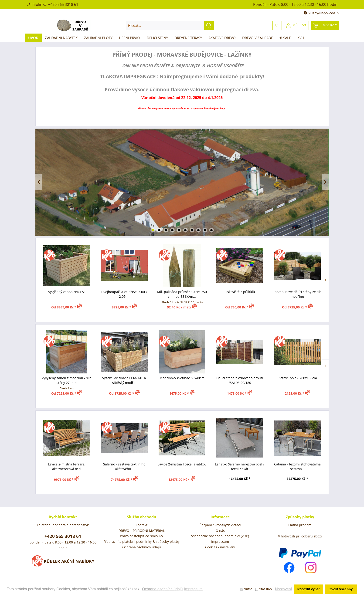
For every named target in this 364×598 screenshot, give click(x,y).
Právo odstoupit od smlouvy (141, 536)
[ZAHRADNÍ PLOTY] (98, 38)
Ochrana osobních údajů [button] (162, 589)
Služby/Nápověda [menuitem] (320, 13)
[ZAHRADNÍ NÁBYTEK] (61, 38)
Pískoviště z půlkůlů (240, 292)
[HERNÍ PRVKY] (130, 38)
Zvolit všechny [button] (341, 589)
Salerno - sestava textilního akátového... (124, 466)
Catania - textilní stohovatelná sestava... (297, 466)
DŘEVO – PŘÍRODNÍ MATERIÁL (142, 531)
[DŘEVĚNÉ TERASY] (188, 38)
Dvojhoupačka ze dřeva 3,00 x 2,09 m (124, 294)
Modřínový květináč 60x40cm (182, 378)
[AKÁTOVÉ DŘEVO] (222, 38)
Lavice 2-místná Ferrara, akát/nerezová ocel (67, 466)
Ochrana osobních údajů (142, 547)
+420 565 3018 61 (63, 4)
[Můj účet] (296, 25)
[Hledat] (209, 25)
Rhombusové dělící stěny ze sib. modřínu (297, 294)
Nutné (246, 589)
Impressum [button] (193, 589)
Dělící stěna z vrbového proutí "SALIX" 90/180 (240, 380)
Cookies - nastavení (220, 547)
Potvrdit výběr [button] (309, 589)
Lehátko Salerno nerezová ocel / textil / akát (240, 466)
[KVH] (301, 38)
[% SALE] (285, 38)
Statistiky (264, 589)
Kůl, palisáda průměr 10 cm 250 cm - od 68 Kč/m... (182, 294)
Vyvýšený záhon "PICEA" (67, 292)
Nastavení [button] (283, 589)
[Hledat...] (170, 25)
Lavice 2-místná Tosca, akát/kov (182, 464)
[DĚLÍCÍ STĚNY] (157, 38)
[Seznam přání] (277, 25)
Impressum (220, 542)
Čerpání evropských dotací (220, 525)
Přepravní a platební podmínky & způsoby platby (141, 542)
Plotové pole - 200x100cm (297, 378)
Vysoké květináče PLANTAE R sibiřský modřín (124, 380)
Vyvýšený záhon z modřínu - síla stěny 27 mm (67, 380)
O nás (220, 531)
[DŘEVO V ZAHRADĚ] (258, 38)
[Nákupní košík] (325, 25)
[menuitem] (170, 25)
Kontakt (141, 525)
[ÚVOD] (33, 38)
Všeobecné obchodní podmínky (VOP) (220, 536)
